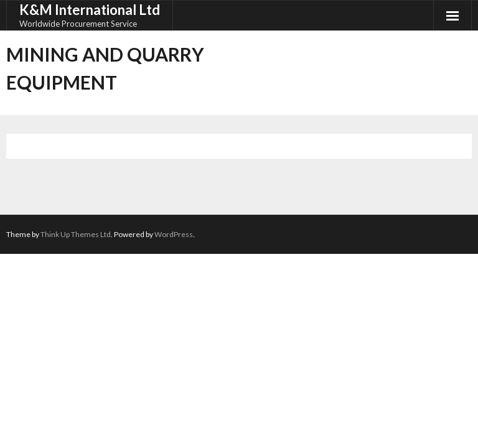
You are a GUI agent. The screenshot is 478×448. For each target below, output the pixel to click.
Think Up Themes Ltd (76, 234)
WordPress (174, 234)
